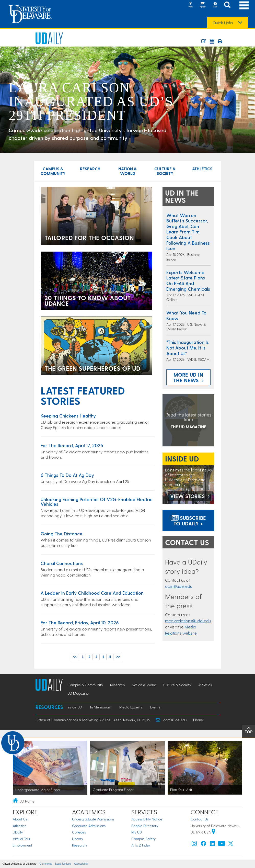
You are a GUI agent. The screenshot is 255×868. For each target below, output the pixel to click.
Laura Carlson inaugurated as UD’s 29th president (91, 102)
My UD (137, 832)
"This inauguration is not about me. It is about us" (188, 347)
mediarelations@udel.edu (188, 621)
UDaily (18, 832)
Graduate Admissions (89, 826)
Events (155, 707)
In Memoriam (101, 707)
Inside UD (75, 707)
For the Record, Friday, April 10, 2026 (80, 622)
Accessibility (81, 864)
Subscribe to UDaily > (188, 521)
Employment (22, 845)
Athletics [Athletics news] (202, 169)
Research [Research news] (90, 169)
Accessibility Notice (147, 819)
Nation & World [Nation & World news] (127, 171)
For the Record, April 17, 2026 (72, 445)
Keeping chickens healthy (68, 416)
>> (118, 657)
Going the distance (62, 533)
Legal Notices (63, 864)
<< (75, 657)
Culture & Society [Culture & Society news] (165, 171)
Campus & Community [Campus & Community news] (53, 171)
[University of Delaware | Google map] (214, 832)
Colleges (79, 832)
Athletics (20, 826)
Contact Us (200, 819)
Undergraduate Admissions (93, 819)
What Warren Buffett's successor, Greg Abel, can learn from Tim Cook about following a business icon (188, 232)
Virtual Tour (22, 839)
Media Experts (131, 707)
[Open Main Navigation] (244, 5)
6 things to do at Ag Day (67, 475)
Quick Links (223, 23)
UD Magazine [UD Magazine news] (78, 693)
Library (78, 839)
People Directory (145, 826)
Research (79, 845)
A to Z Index (141, 845)
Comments (46, 864)
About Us (20, 819)
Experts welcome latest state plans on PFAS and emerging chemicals (188, 280)
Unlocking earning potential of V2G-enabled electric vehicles (97, 501)
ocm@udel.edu (179, 586)
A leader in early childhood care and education (92, 593)
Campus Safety (143, 839)
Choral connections (62, 563)
